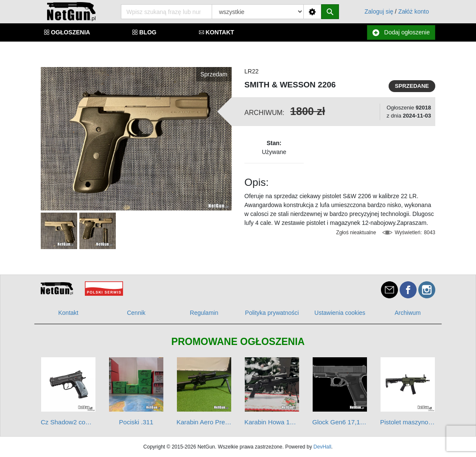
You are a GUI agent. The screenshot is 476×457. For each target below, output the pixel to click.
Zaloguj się (379, 11)
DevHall (322, 447)
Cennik (136, 313)
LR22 (251, 71)
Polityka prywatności (272, 313)
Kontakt (68, 313)
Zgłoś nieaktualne (356, 233)
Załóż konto (414, 11)
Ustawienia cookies (340, 313)
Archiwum (407, 313)
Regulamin (204, 313)
